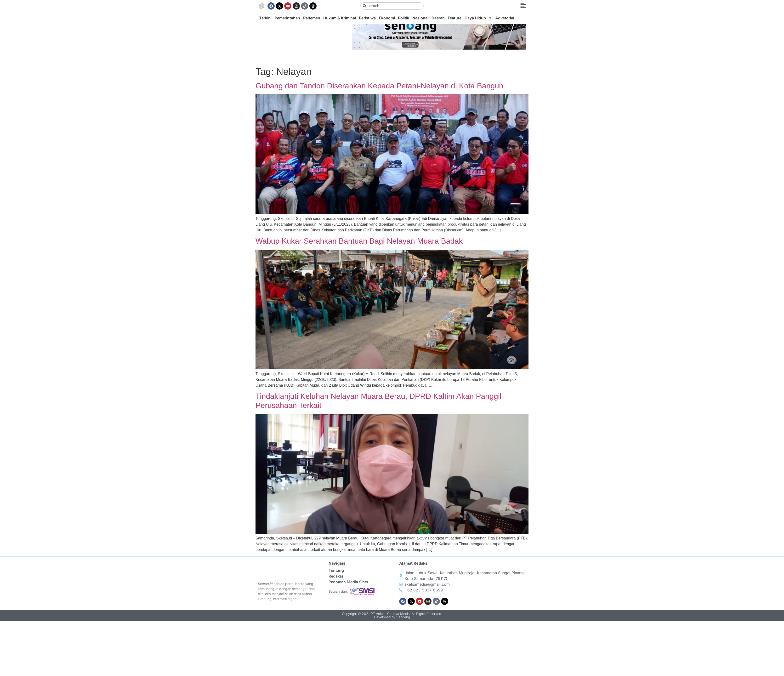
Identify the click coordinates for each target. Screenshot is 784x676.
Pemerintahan (287, 18)
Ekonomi (387, 18)
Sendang (403, 617)
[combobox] (392, 6)
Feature (455, 18)
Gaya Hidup (478, 18)
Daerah (438, 18)
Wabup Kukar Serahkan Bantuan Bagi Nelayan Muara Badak (359, 241)
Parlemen (312, 18)
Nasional (420, 18)
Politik (404, 18)
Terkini (265, 18)
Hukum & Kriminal (340, 18)
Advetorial (505, 18)
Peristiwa (367, 18)
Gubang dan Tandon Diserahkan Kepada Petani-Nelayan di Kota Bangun (379, 86)
